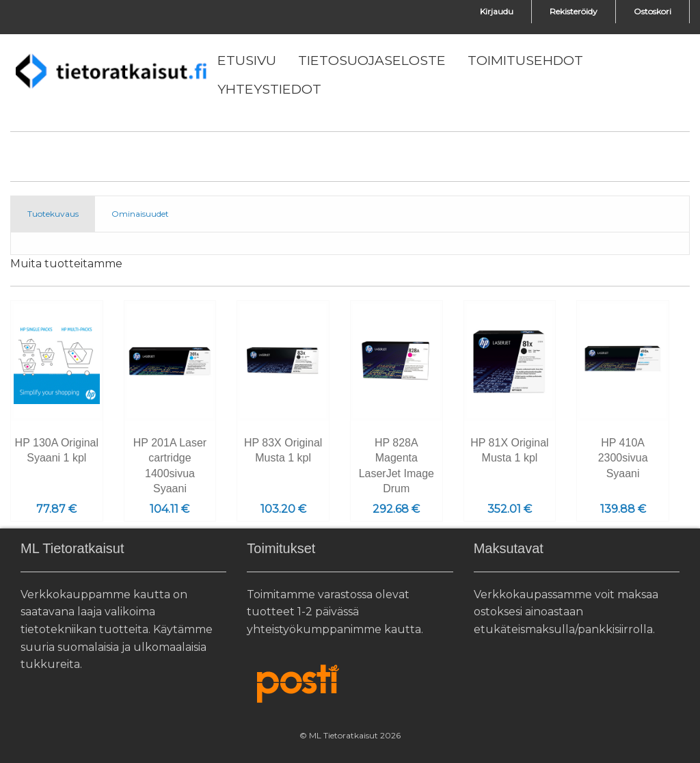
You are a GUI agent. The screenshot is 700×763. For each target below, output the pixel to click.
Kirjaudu (497, 11)
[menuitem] (247, 61)
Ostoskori (652, 11)
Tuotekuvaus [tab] (53, 214)
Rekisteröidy (574, 11)
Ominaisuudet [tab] (140, 214)
